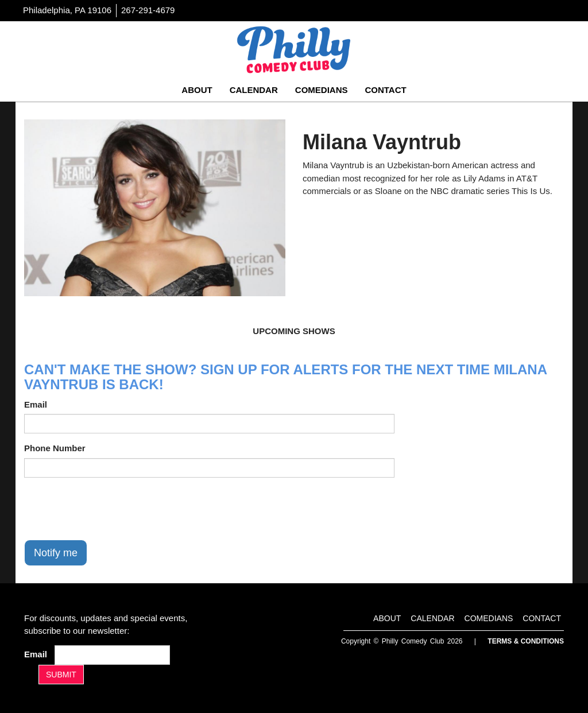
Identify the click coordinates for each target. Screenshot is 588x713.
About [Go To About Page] (197, 90)
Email (36, 404)
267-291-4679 (148, 10)
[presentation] (111, 509)
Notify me (56, 553)
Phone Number (55, 448)
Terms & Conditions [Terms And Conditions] (526, 641)
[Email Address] (112, 655)
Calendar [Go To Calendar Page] (254, 90)
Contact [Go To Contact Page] (385, 90)
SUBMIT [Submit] (61, 675)
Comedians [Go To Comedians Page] (322, 90)
